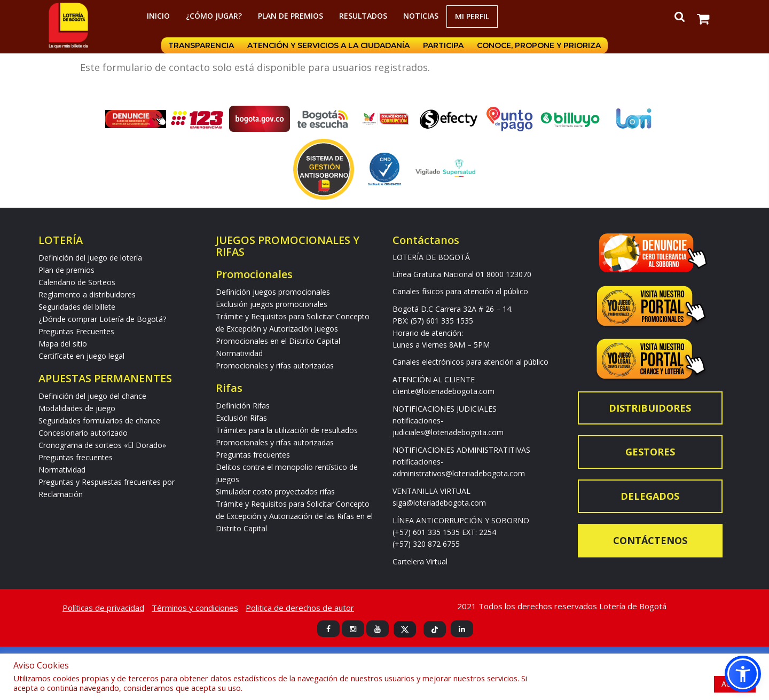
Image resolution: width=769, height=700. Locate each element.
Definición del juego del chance (92, 396)
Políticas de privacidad (103, 608)
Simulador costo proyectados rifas (275, 491)
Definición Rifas (243, 406)
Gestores (650, 452)
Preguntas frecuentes (76, 457)
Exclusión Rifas (241, 418)
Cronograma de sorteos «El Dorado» (102, 445)
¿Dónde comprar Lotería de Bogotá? (102, 319)
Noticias (421, 16)
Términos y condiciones (195, 608)
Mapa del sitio (63, 344)
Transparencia (201, 45)
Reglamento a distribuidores (87, 294)
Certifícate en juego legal (81, 356)
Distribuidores (650, 408)
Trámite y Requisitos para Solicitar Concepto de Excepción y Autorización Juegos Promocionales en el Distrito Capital (293, 329)
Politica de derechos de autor (300, 608)
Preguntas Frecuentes (76, 331)
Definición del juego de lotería (90, 258)
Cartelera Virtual (420, 561)
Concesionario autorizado (83, 433)
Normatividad (62, 470)
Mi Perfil (472, 16)
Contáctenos (650, 540)
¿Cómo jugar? (214, 16)
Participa (444, 45)
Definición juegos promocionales (273, 292)
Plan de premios (291, 16)
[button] (743, 674)
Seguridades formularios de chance (99, 420)
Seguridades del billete (77, 307)
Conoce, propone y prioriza (540, 45)
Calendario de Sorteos (77, 282)
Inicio (158, 16)
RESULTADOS (363, 16)
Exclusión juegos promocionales (272, 304)
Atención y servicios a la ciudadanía (328, 45)
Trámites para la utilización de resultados (287, 430)
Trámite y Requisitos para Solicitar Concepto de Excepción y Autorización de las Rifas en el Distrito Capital (294, 516)
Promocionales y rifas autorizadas (275, 365)
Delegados (650, 496)
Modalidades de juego (77, 408)
